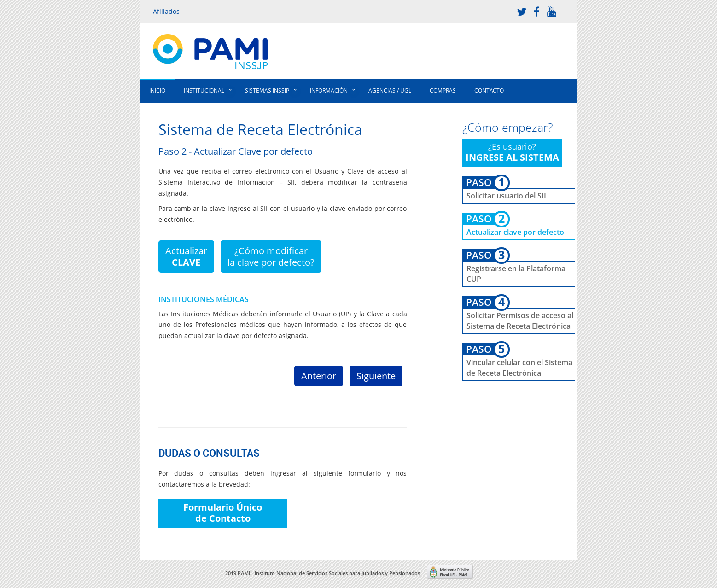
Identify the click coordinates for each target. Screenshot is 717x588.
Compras (443, 90)
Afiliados (166, 11)
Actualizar (186, 256)
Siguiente (376, 376)
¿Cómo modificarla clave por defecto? (271, 256)
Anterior (319, 376)
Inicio (157, 90)
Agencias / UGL (390, 90)
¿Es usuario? (512, 152)
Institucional (204, 90)
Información (329, 90)
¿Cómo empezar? (508, 127)
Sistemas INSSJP (267, 90)
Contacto (489, 90)
